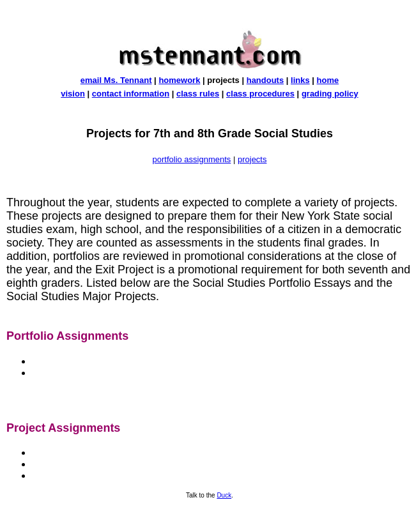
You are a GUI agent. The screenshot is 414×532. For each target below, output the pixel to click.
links (300, 80)
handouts (265, 80)
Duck (224, 495)
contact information (131, 94)
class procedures (260, 94)
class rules (198, 94)
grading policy (330, 94)
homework (179, 80)
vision (73, 94)
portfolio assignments (192, 159)
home (328, 80)
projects (252, 159)
